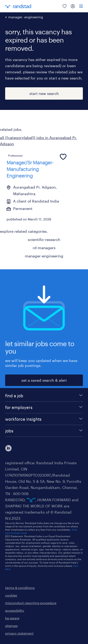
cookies (11, 595)
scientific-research (44, 240)
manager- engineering (26, 17)
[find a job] (44, 396)
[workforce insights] (44, 419)
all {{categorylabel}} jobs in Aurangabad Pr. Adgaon (38, 141)
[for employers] (44, 407)
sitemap (11, 626)
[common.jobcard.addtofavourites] (63, 157)
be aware (12, 618)
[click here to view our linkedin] (8, 448)
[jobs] (44, 431)
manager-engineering (44, 256)
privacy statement (19, 633)
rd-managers (44, 248)
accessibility (15, 610)
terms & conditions (20, 588)
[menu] (81, 6)
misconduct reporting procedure (31, 603)
